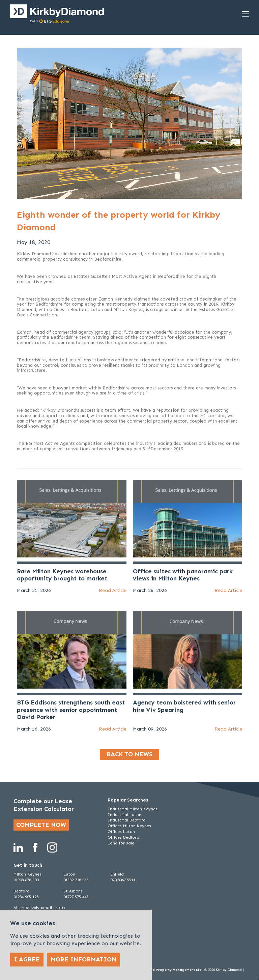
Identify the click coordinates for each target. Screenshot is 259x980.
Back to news (129, 754)
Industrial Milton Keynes (133, 809)
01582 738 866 (76, 880)
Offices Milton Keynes (129, 826)
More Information (83, 959)
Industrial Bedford (127, 820)
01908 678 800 (26, 880)
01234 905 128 (26, 897)
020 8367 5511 (123, 880)
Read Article (113, 590)
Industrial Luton (124, 815)
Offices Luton (121, 832)
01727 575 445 (76, 897)
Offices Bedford (123, 837)
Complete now (41, 825)
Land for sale (121, 843)
